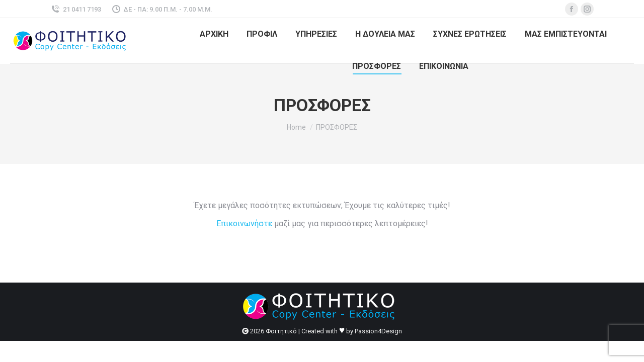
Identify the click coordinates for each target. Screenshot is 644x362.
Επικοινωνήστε (244, 223)
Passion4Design (378, 331)
